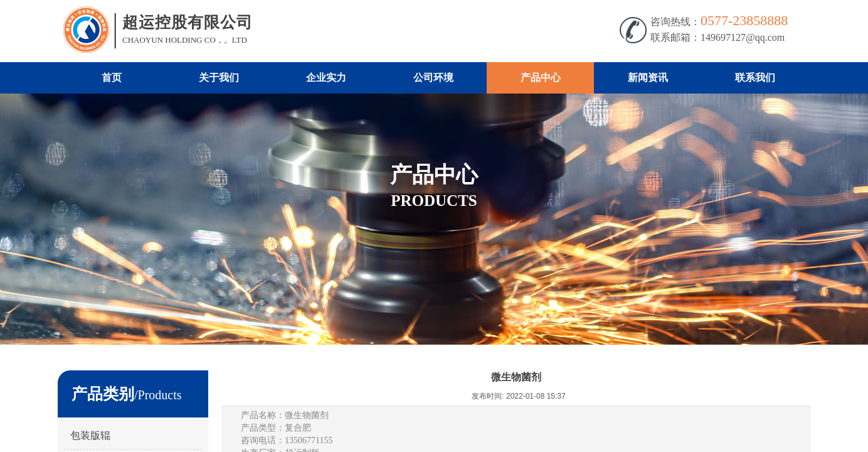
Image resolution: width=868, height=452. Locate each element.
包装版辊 (90, 435)
